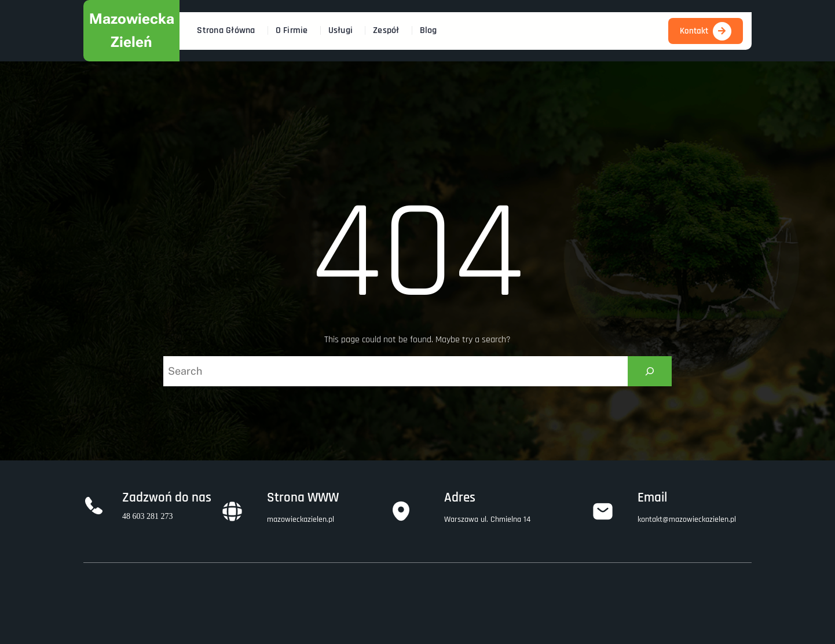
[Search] (650, 371)
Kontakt (694, 31)
